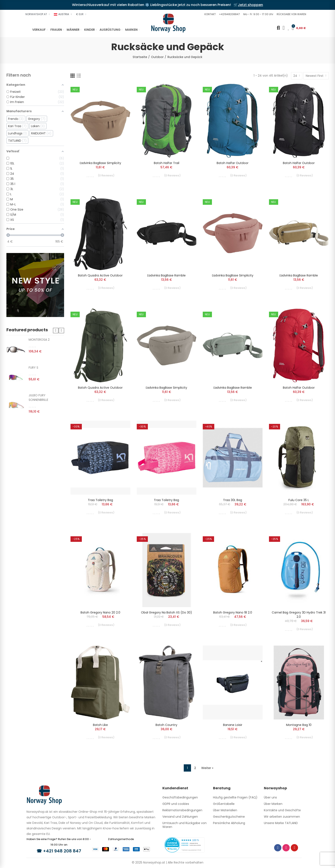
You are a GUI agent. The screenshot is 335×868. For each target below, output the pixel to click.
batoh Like (100, 725)
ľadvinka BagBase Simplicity (100, 163)
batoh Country (166, 725)
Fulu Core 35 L (299, 500)
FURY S (33, 368)
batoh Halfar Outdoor (233, 163)
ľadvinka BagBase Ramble (166, 275)
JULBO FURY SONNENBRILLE (38, 398)
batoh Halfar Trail (167, 163)
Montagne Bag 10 (299, 725)
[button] (210, 14)
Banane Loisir (233, 725)
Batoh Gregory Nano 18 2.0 (233, 612)
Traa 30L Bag (233, 500)
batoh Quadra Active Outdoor (100, 275)
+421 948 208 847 (62, 851)
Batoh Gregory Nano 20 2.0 (100, 612)
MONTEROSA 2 (39, 340)
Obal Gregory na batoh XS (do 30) (167, 612)
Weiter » (207, 768)
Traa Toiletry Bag (100, 500)
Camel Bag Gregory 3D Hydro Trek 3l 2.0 (299, 615)
